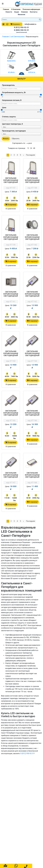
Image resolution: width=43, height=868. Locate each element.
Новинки (24, 12)
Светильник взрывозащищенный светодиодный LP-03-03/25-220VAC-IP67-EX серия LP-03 (32, 180)
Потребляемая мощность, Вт (14, 93)
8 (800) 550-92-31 (22, 30)
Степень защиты (9, 117)
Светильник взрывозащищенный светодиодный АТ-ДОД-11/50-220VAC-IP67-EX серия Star (32, 475)
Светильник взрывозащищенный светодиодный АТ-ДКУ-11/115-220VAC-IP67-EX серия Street (11, 475)
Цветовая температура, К (12, 124)
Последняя (31, 155)
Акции (16, 12)
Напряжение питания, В (12, 100)
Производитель (8, 85)
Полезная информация (31, 9)
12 (28, 148)
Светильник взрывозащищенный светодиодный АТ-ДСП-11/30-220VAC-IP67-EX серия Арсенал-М (11, 294)
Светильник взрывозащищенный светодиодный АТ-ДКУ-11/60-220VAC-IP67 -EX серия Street (11, 354)
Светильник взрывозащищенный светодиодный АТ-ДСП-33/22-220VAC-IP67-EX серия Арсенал (32, 237)
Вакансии (21, 14)
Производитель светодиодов (14, 131)
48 (34, 148)
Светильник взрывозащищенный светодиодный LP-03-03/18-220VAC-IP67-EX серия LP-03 (11, 180)
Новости (9, 12)
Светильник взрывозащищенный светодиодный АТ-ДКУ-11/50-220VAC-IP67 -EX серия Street (32, 294)
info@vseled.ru (30, 24)
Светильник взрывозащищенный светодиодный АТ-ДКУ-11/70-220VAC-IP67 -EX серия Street (32, 354)
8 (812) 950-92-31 (22, 27)
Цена (4, 108)
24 (31, 148)
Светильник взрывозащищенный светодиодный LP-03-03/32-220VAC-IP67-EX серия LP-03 (11, 237)
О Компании (16, 9)
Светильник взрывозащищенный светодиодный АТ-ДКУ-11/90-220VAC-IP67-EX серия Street (32, 413)
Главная (6, 9)
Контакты (34, 12)
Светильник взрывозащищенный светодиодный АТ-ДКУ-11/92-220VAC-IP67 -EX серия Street (11, 413)
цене (29, 143)
